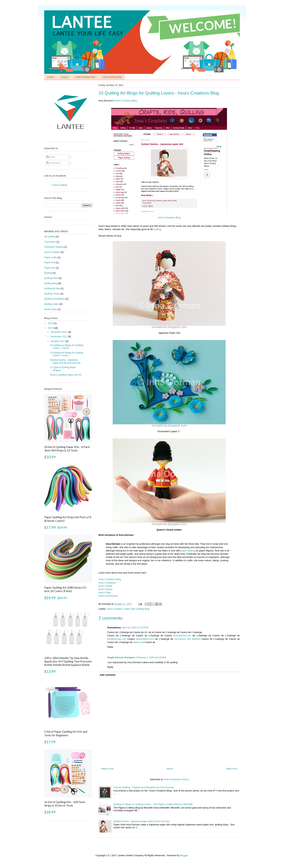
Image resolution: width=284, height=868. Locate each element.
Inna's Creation (115, 609)
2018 (51, 323)
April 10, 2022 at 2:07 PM (135, 628)
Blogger (184, 855)
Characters (50, 242)
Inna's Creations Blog (126, 101)
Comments (53, 163)
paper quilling (188, 551)
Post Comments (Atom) (176, 779)
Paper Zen (50, 268)
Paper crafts (51, 257)
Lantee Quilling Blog (112, 77)
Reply (110, 647)
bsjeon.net (139, 642)
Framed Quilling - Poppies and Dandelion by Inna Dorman (144, 787)
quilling (157, 229)
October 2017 (58, 341)
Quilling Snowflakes (54, 299)
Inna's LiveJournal (108, 596)
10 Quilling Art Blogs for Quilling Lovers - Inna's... (67, 354)
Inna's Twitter (105, 586)
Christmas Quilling (54, 247)
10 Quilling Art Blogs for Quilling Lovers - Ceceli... (67, 347)
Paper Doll (129, 609)
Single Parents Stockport (121, 657)
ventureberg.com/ (145, 639)
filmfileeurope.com (117, 639)
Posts (51, 157)
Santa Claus (51, 309)
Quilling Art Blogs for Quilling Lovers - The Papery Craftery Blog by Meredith (153, 804)
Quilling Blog (143, 609)
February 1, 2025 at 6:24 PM (151, 657)
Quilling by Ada (52, 288)
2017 (51, 328)
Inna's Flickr (105, 592)
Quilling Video (51, 304)
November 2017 (59, 336)
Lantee (51, 77)
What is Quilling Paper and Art (66, 375)
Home (170, 769)
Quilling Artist (51, 278)
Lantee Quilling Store (85, 77)
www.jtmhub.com (182, 635)
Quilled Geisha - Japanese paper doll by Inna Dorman (141, 821)
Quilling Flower (52, 294)
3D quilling (50, 237)
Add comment (108, 675)
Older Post (232, 769)
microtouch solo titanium (187, 639)
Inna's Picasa (106, 589)
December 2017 (59, 332)
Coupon (65, 77)
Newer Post (107, 769)
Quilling (48, 273)
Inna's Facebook (107, 583)
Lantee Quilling (59, 185)
